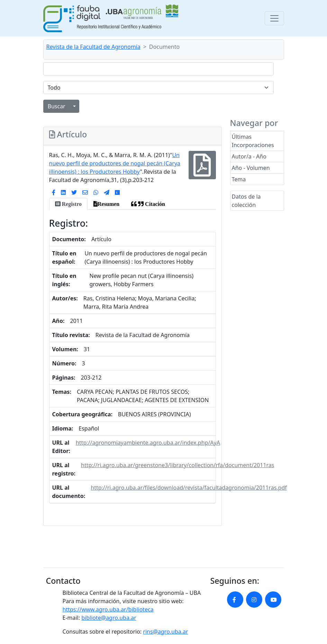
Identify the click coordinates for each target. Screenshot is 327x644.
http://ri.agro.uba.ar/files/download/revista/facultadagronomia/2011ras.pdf (189, 488)
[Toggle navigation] (274, 18)
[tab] (68, 204)
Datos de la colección (246, 201)
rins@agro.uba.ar (165, 632)
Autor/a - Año (249, 156)
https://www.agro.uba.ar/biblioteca (108, 609)
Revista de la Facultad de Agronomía (93, 47)
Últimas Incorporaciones (253, 141)
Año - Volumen (251, 168)
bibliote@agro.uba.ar (109, 618)
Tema (239, 179)
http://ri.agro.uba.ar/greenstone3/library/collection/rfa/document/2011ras (178, 465)
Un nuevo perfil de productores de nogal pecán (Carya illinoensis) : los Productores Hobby (115, 163)
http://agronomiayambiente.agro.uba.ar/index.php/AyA (148, 443)
